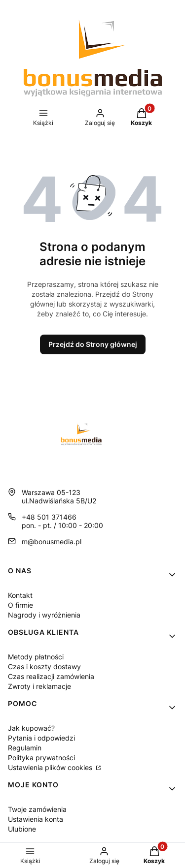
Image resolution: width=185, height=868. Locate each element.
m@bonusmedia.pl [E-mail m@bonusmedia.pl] (52, 542)
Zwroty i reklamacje (39, 686)
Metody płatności (36, 657)
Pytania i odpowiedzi (41, 738)
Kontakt (20, 595)
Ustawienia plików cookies (51, 767)
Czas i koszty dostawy (44, 666)
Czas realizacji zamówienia (51, 676)
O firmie (20, 605)
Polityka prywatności (41, 758)
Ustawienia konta (36, 819)
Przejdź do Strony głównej (93, 344)
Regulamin (25, 748)
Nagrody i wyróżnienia (44, 615)
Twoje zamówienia (37, 809)
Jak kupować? (31, 728)
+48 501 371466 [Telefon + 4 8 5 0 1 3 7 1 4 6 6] (49, 517)
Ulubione (22, 829)
